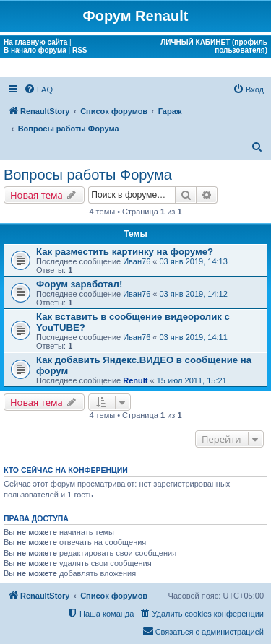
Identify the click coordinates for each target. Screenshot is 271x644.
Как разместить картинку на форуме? (125, 252)
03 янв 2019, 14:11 (194, 337)
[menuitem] (38, 90)
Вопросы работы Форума (88, 175)
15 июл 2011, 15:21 (192, 380)
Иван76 (137, 261)
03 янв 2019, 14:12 (194, 294)
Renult (135, 380)
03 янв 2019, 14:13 (194, 261)
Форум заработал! (79, 284)
